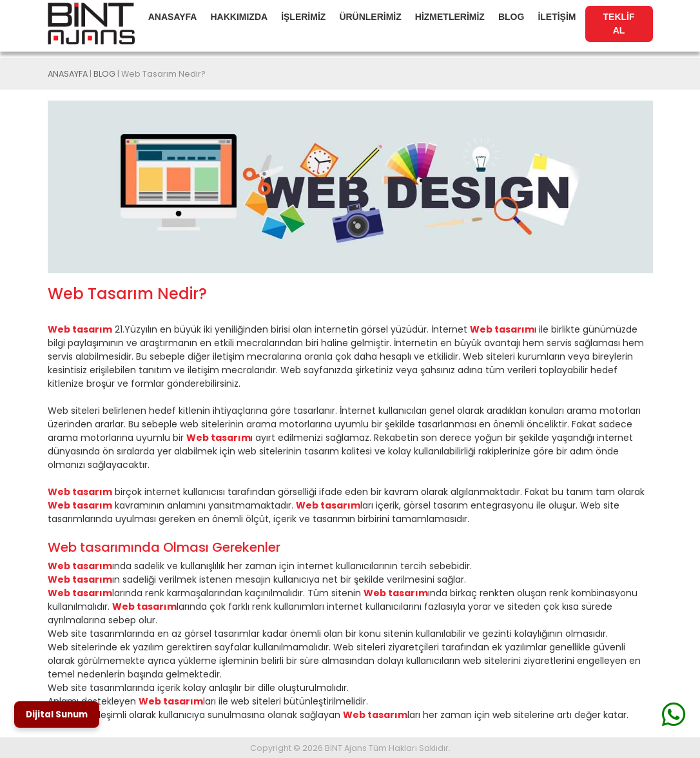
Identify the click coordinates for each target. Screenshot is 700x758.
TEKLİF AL (619, 24)
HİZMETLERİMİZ (450, 17)
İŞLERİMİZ (303, 17)
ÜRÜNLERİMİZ (370, 17)
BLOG (511, 17)
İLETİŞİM (557, 17)
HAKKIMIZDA (239, 17)
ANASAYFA (173, 17)
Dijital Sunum (57, 714)
